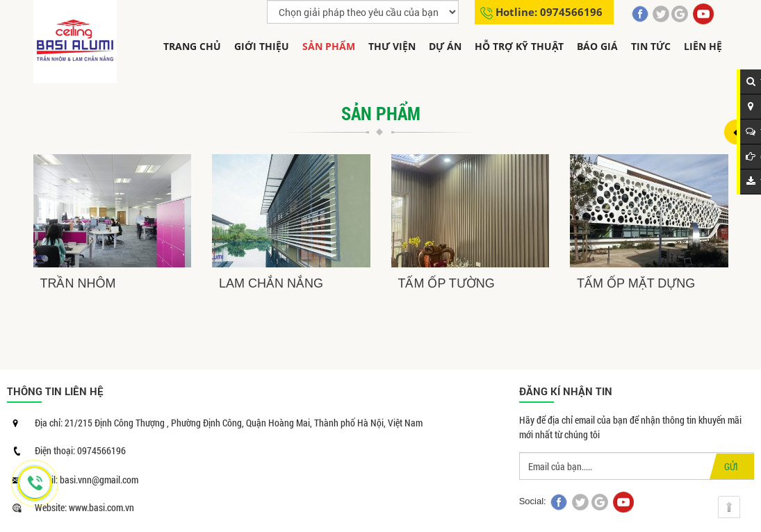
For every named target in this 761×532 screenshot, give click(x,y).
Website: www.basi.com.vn (84, 507)
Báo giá (597, 46)
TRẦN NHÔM (78, 283)
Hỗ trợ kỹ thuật (519, 46)
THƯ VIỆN (392, 46)
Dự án (445, 46)
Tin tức (651, 46)
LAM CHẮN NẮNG (271, 283)
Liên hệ (703, 46)
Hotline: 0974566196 (549, 12)
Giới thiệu (262, 46)
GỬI (731, 466)
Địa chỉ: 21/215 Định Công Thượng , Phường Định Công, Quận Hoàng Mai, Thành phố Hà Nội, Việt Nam (229, 423)
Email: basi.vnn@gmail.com (87, 480)
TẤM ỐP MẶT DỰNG (636, 283)
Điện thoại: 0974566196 (80, 450)
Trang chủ (192, 46)
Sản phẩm (329, 46)
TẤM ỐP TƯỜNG (447, 283)
